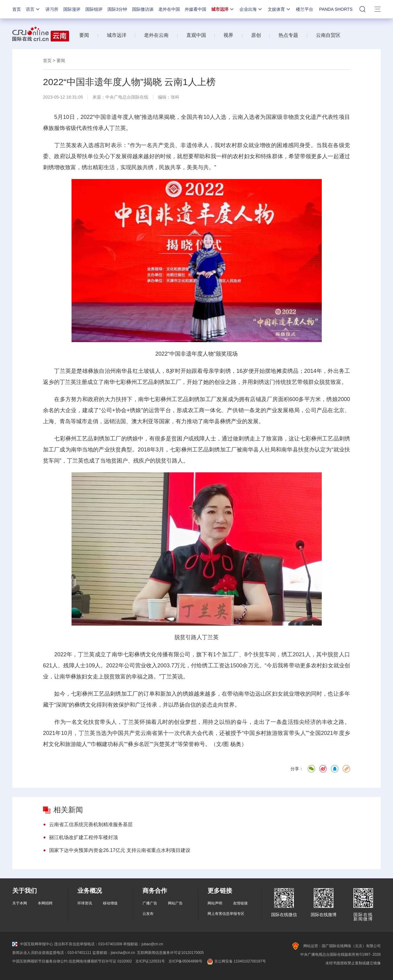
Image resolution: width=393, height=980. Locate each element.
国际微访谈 (143, 9)
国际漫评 (72, 9)
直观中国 (196, 35)
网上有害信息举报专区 (226, 914)
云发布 (148, 914)
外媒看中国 (196, 9)
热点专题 (288, 35)
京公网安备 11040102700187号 (236, 961)
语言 (33, 9)
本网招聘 (45, 903)
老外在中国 (169, 9)
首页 (17, 9)
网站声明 (215, 903)
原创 (256, 35)
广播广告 (150, 903)
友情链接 (240, 903)
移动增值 (110, 903)
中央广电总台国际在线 (127, 97)
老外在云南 (156, 35)
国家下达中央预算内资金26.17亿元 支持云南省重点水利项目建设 (120, 850)
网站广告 (175, 903)
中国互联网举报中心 (33, 944)
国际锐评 (94, 9)
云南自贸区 (328, 35)
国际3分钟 (117, 9)
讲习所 (52, 9)
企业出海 (251, 9)
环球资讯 (85, 903)
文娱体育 (279, 9)
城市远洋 (223, 9)
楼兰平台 (305, 9)
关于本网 (20, 903)
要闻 (84, 35)
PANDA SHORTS (336, 9)
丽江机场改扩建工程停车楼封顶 (84, 837)
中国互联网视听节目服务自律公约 (40, 961)
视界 (228, 35)
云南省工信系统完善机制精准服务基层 (91, 824)
